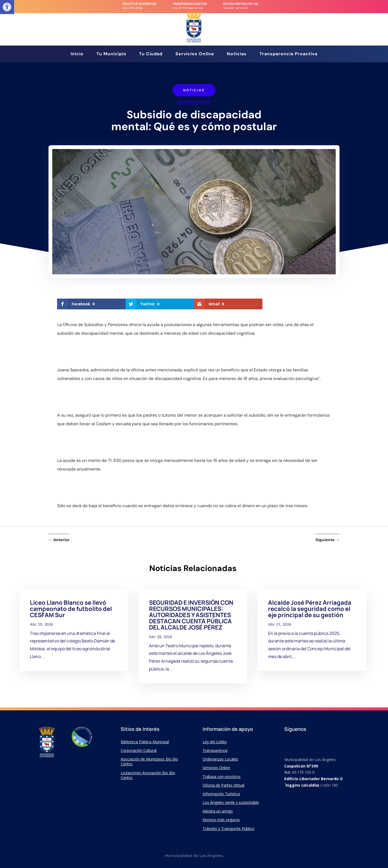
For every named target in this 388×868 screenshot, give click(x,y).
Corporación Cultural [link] (139, 750)
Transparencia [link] (215, 750)
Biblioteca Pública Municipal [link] (145, 742)
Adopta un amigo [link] (218, 811)
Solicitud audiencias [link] (139, 4)
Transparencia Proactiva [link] (288, 54)
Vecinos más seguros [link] (221, 820)
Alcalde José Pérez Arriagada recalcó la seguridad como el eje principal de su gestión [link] (310, 609)
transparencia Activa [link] (190, 4)
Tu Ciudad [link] (151, 54)
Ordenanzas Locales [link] (220, 759)
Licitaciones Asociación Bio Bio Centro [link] (148, 775)
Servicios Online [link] (195, 54)
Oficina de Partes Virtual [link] (224, 785)
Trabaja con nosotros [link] (222, 777)
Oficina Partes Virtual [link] (241, 4)
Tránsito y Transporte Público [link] (228, 829)
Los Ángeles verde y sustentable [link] (231, 802)
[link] (7, 7)
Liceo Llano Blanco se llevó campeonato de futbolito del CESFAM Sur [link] (71, 609)
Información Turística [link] (221, 794)
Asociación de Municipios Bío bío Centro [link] (149, 761)
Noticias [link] (237, 54)
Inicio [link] (77, 54)
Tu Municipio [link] (111, 54)
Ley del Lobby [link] (215, 742)
